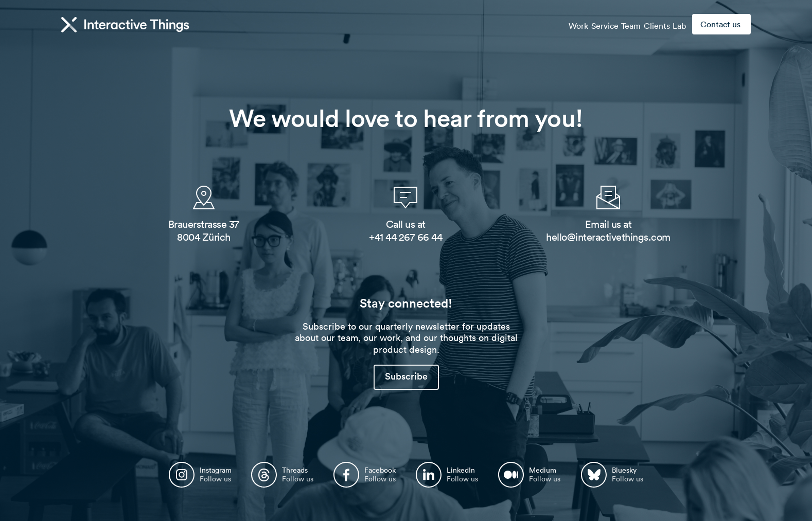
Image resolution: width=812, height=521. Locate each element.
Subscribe (406, 376)
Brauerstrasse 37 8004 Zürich (204, 231)
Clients (647, 25)
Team (615, 25)
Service (582, 25)
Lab (676, 25)
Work (550, 25)
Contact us (720, 24)
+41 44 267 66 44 (405, 237)
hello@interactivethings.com (608, 237)
